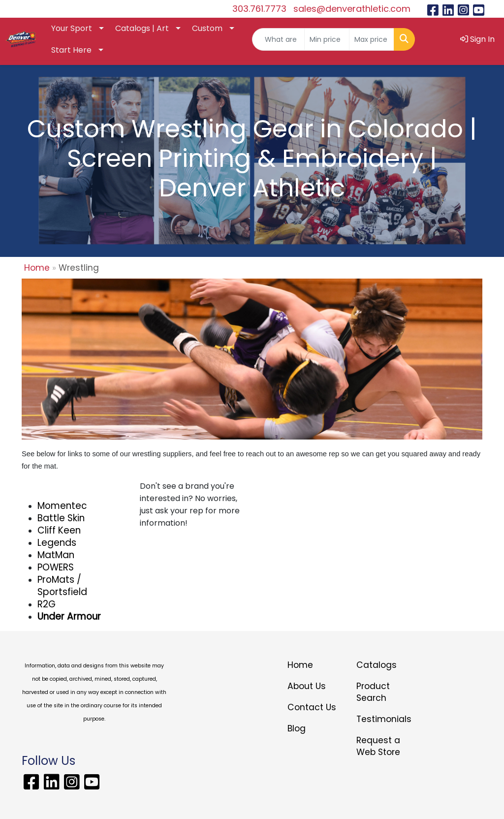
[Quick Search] (278, 39)
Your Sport (72, 28)
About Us (307, 686)
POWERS (56, 567)
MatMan (56, 555)
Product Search (373, 692)
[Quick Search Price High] (372, 39)
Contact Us (312, 707)
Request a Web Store (378, 746)
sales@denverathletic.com (352, 9)
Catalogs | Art (142, 28)
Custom (207, 28)
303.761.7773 (259, 9)
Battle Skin (61, 518)
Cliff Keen (59, 530)
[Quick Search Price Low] (327, 39)
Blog (297, 728)
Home (37, 268)
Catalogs (377, 665)
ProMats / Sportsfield (62, 586)
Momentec (62, 506)
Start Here (71, 50)
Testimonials (384, 719)
